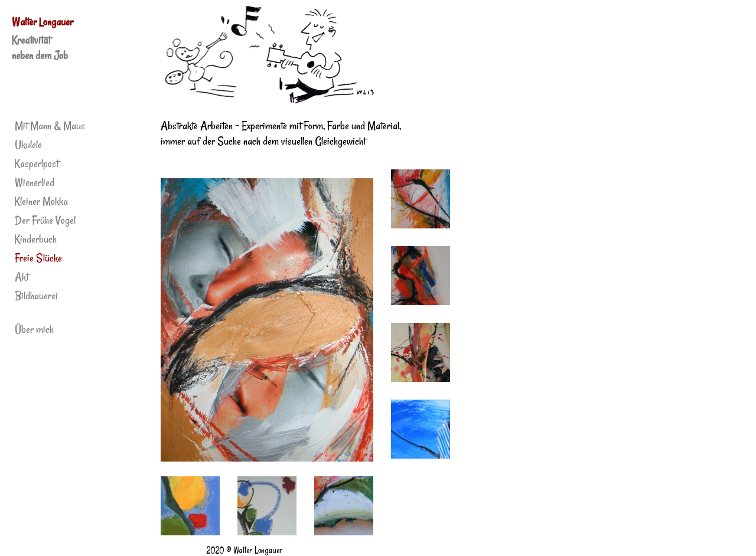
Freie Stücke (38, 258)
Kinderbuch (36, 239)
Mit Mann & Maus (50, 126)
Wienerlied (35, 182)
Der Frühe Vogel (45, 220)
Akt (22, 277)
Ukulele (28, 145)
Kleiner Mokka (41, 201)
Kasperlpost (37, 163)
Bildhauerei (36, 296)
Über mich (34, 329)
